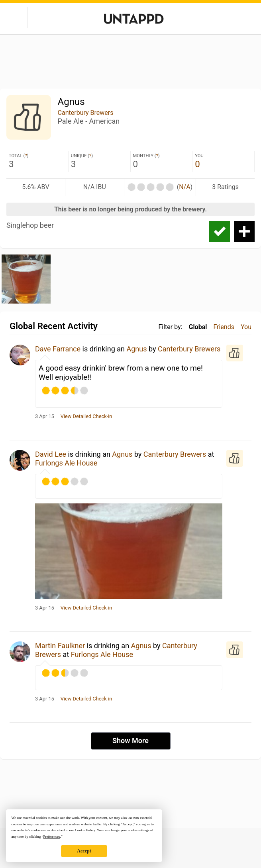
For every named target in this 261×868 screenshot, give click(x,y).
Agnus (136, 349)
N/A (184, 187)
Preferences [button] (51, 836)
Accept (84, 851)
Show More (130, 741)
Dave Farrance (58, 349)
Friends (224, 327)
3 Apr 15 (45, 416)
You (246, 327)
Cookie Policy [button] (85, 830)
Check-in (220, 231)
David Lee (51, 454)
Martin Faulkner (60, 646)
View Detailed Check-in (86, 416)
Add (244, 231)
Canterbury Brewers (86, 113)
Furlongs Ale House (66, 463)
